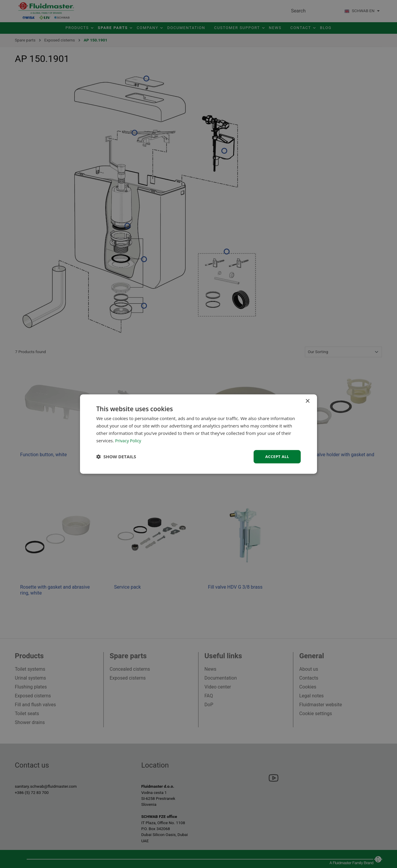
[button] (116, 457)
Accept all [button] (277, 456)
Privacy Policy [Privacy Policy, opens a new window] (129, 440)
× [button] (307, 401)
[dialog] (198, 434)
